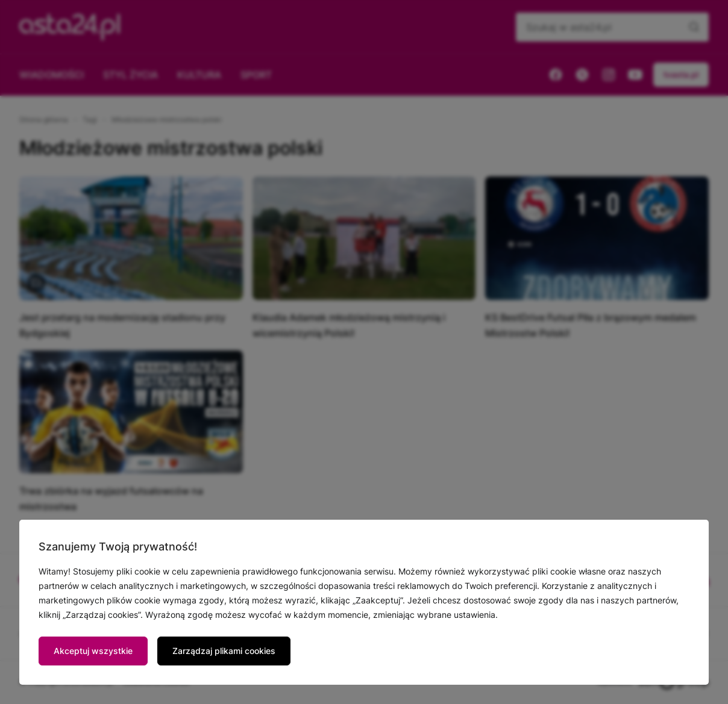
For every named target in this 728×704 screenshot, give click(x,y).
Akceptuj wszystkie (93, 651)
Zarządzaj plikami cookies (224, 651)
